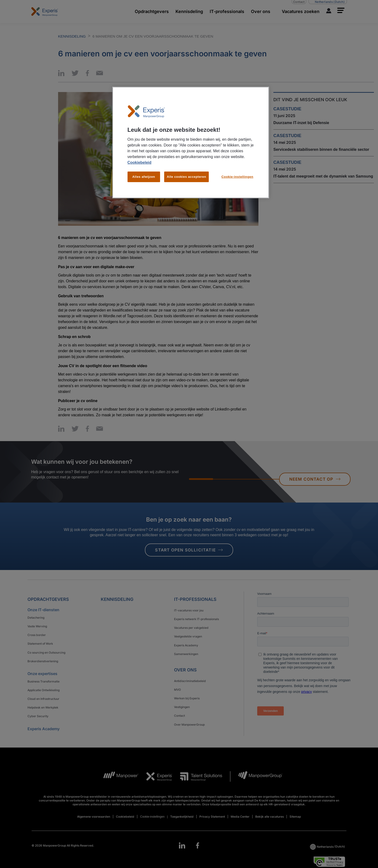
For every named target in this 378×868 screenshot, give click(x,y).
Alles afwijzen (144, 177)
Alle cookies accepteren (186, 177)
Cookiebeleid (140, 162)
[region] (191, 142)
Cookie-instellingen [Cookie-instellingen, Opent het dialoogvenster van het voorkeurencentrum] (237, 177)
